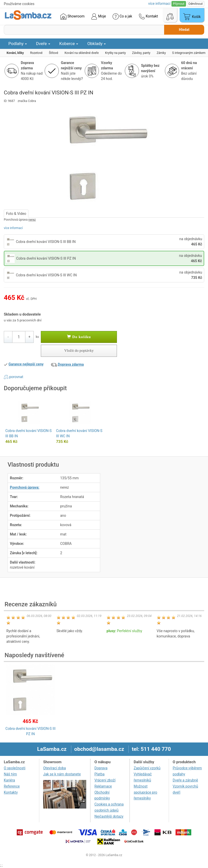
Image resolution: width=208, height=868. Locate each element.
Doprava (101, 768)
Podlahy (18, 44)
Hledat (184, 30)
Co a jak (122, 16)
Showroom (72, 16)
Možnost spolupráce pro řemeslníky (145, 792)
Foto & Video (16, 214)
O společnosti (15, 768)
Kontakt (148, 16)
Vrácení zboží (105, 780)
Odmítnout (196, 4)
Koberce (69, 44)
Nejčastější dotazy (109, 816)
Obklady (97, 44)
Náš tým (10, 774)
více (159, 4)
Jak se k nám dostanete (62, 774)
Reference (12, 786)
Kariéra (9, 780)
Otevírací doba (55, 768)
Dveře (43, 44)
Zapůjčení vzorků (147, 768)
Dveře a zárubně (185, 780)
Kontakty (11, 792)
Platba (99, 774)
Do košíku (79, 337)
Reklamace (103, 786)
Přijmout (179, 4)
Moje (98, 16)
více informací (13, 228)
